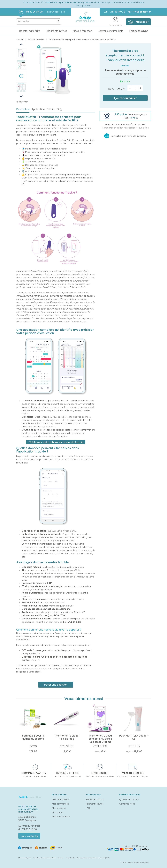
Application (38, 109)
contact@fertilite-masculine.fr (29, 810)
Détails (51, 109)
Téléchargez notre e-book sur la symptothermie (56, 442)
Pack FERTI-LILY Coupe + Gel (134, 737)
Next (21, 96)
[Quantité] (135, 88)
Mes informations (61, 799)
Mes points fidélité (61, 817)
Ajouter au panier (125, 98)
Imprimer (22, 102)
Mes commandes (60, 804)
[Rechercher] (39, 22)
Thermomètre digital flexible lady (67, 737)
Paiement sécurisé (95, 804)
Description (23, 109)
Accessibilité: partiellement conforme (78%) (93, 858)
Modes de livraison (95, 799)
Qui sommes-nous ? (129, 799)
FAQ (59, 109)
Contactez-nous (127, 804)
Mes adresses (59, 808)
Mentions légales (25, 858)
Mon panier (57, 812)
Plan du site (70, 858)
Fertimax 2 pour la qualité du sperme (33, 737)
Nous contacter (142, 12)
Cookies (61, 858)
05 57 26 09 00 (34, 12)
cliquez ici (35, 660)
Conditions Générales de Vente (45, 858)
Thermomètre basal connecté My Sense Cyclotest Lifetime (100, 739)
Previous (21, 44)
